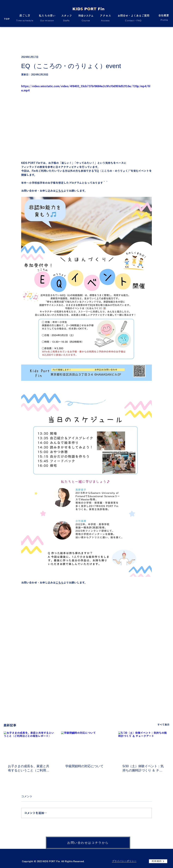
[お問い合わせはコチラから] (88, 843)
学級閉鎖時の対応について (84, 766)
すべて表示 (163, 725)
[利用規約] (158, 861)
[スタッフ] (66, 17)
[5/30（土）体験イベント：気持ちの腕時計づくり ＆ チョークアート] (144, 746)
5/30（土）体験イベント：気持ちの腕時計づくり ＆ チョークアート (143, 768)
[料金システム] (86, 17)
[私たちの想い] (47, 17)
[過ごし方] (25, 17)
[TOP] (7, 19)
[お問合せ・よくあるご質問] (133, 17)
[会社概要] (164, 17)
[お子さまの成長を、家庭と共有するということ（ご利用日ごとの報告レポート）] (29, 746)
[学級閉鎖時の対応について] (87, 746)
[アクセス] (106, 17)
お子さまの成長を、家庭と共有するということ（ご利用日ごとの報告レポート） (29, 768)
